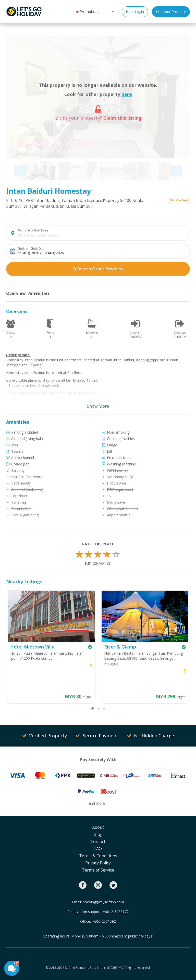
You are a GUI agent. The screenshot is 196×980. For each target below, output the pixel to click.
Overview (16, 293)
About (98, 827)
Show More (98, 406)
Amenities (39, 293)
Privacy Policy (98, 863)
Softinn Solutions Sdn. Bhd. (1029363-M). (94, 968)
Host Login (135, 12)
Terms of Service (98, 870)
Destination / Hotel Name (33, 230)
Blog (98, 834)
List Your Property (171, 12)
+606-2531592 (104, 921)
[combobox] (102, 235)
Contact (98, 841)
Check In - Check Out (30, 249)
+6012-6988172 (116, 912)
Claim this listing (122, 118)
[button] (112, 11)
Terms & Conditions (98, 856)
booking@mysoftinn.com (103, 902)
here (127, 94)
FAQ (98, 849)
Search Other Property (98, 269)
